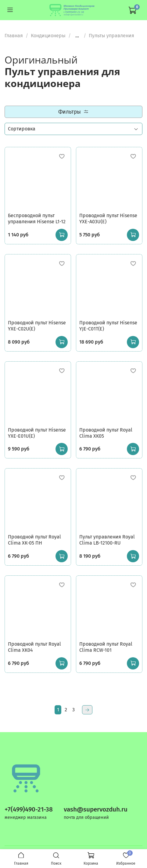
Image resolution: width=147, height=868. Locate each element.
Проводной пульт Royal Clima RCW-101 (106, 647)
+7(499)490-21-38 (29, 810)
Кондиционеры (48, 36)
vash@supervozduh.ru (96, 810)
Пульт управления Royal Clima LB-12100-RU (107, 540)
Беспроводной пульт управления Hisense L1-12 (37, 219)
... (77, 36)
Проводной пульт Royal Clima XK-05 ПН (34, 540)
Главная (14, 36)
